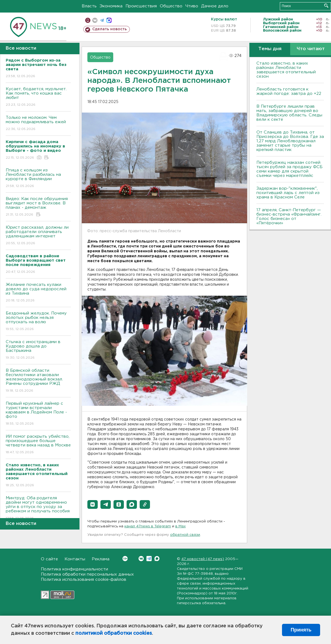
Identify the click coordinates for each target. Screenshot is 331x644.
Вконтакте (125, 559)
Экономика (111, 6)
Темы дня (270, 49)
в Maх (180, 526)
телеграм (102, 20)
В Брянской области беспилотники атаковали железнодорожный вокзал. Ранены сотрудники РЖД (38, 381)
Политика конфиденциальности (74, 569)
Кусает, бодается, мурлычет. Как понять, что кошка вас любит (38, 97)
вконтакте (95, 20)
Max (157, 559)
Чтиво (192, 6)
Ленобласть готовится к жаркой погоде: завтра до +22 (289, 91)
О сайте (49, 559)
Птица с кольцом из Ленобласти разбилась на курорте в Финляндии (38, 178)
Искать (326, 6)
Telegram (149, 559)
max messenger (109, 20)
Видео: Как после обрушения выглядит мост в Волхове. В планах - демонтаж (38, 207)
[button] (93, 504)
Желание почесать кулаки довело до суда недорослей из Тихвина (38, 293)
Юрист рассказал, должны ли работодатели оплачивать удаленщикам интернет (38, 236)
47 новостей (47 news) (203, 559)
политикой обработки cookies (114, 633)
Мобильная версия (88, 20)
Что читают (311, 49)
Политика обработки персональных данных (87, 574)
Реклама (101, 559)
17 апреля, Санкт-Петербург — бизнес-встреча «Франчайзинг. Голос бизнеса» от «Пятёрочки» (289, 217)
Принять (301, 630)
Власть (89, 6)
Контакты (75, 559)
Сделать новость (110, 29)
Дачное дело (215, 6)
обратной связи (185, 535)
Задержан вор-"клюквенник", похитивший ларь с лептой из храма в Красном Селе (288, 193)
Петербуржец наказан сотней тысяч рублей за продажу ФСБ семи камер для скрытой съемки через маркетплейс (289, 169)
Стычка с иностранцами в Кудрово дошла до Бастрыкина (38, 350)
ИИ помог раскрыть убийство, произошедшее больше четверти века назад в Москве (38, 445)
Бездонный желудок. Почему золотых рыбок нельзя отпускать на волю (38, 321)
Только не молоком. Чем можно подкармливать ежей (38, 124)
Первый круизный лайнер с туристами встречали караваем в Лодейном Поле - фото (38, 414)
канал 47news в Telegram (148, 526)
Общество (171, 6)
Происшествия (141, 6)
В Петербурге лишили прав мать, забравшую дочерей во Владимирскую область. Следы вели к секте (289, 113)
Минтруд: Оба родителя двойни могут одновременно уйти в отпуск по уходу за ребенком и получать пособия (38, 508)
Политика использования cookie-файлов (84, 580)
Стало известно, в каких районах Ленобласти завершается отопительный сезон (286, 70)
